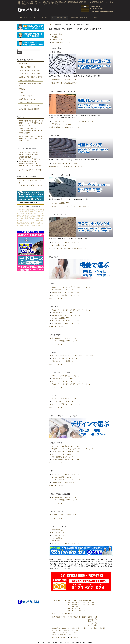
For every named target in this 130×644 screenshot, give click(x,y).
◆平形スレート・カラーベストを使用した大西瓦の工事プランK (70, 206)
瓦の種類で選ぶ (57, 34)
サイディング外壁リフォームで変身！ (31, 170)
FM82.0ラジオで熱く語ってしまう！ (31, 185)
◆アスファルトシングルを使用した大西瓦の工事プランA (68, 248)
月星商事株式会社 (57, 541)
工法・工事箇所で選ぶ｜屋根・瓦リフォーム (81, 603)
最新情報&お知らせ (25, 64)
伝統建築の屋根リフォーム (27, 157)
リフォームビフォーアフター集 (29, 106)
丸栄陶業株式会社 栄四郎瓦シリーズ (64, 80)
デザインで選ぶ (57, 40)
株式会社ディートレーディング (62, 535)
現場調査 (22, 89)
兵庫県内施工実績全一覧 (27, 67)
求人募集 (103, 628)
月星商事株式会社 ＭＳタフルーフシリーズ (66, 124)
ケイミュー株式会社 (58, 533)
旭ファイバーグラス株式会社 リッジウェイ (66, 242)
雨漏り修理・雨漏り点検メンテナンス (31, 85)
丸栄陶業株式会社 (57, 530)
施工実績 (94, 628)
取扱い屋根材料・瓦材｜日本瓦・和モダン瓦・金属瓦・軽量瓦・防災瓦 (75, 617)
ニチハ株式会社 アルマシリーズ (62, 245)
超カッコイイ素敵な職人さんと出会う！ (30, 182)
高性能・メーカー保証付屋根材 (29, 155)
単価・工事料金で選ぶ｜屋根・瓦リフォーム (81, 605)
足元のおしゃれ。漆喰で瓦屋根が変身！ (30, 167)
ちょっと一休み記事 (26, 102)
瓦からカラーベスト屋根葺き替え (29, 159)
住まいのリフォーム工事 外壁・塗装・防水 (65, 630)
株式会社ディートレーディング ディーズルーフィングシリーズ (72, 121)
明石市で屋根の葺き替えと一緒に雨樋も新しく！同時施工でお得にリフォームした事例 (31, 138)
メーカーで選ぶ (93, 625)
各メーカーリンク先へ (56, 298)
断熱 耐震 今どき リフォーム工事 (30, 96)
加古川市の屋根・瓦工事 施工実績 (31, 77)
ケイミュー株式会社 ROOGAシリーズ (64, 163)
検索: (19, 50)
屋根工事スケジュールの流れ (76, 611)
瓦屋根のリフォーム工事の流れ (29, 152)
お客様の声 (23, 92)
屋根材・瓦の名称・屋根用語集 (61, 634)
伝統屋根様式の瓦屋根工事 (27, 161)
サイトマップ (74, 637)
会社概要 (85, 628)
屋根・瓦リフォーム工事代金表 (62, 614)
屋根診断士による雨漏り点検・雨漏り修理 (66, 628)
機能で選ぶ (55, 37)
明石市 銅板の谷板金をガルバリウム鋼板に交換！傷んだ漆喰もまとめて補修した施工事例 (31, 131)
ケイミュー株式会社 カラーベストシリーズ (66, 321)
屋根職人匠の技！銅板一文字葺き (29, 163)
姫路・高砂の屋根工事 (26, 80)
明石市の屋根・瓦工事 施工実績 (29, 70)
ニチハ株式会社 (57, 538)
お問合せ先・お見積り (59, 637)
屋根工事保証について (74, 609)
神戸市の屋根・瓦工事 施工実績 (29, 74)
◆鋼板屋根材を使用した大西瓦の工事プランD (64, 127)
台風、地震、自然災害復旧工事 (29, 109)
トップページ (56, 601)
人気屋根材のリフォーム (27, 99)
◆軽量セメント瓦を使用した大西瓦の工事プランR (65, 167)
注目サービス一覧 (73, 607)
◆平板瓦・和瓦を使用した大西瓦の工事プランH (65, 83)
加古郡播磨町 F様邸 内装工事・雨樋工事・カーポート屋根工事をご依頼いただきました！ (31, 123)
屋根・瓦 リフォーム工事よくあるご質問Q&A (66, 632)
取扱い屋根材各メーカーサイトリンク (64, 42)
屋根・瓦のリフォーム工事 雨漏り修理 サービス (79, 601)
